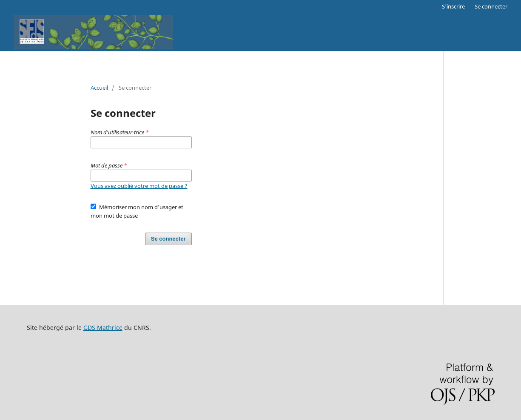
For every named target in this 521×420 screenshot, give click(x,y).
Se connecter (491, 6)
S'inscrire (453, 6)
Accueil (99, 88)
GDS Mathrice (103, 328)
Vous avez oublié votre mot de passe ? (139, 186)
